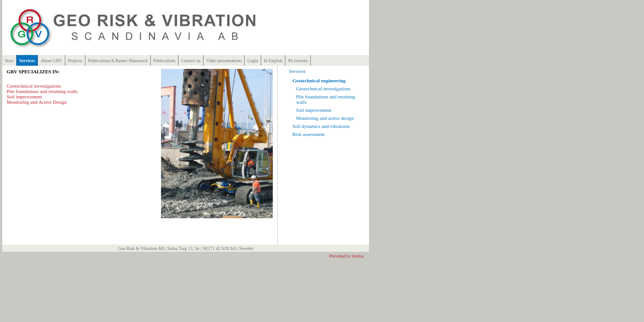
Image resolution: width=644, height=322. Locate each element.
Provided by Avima (346, 256)
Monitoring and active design (325, 118)
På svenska (298, 61)
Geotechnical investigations (34, 86)
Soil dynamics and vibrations (321, 126)
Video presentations (224, 61)
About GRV (51, 61)
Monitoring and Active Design (37, 102)
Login (253, 61)
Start (9, 61)
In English (273, 61)
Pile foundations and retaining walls (42, 91)
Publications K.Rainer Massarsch (118, 61)
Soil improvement (24, 97)
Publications (164, 61)
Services (27, 61)
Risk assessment (309, 134)
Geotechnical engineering (319, 80)
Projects (75, 61)
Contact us (191, 61)
